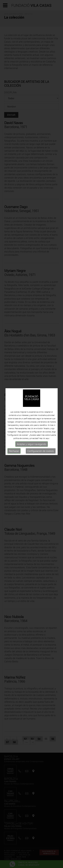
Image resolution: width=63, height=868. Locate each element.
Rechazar (14, 442)
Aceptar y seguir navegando (32, 435)
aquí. (48, 429)
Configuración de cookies (41, 442)
